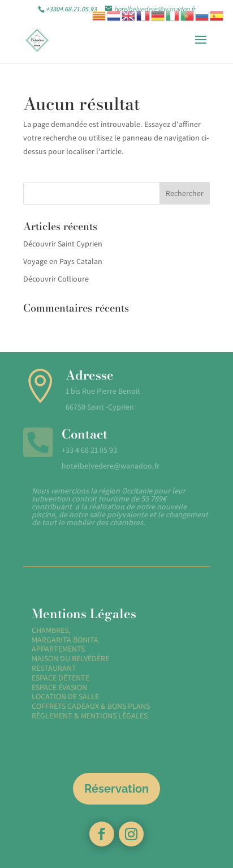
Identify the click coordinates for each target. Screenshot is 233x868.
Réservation (116, 789)
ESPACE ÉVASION (59, 687)
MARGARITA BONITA (65, 640)
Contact (85, 434)
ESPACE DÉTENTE (61, 678)
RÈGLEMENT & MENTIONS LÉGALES (90, 716)
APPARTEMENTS (58, 649)
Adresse (90, 375)
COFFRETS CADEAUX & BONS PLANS (91, 706)
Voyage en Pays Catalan (63, 261)
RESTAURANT (54, 668)
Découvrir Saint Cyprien (63, 244)
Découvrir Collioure (56, 279)
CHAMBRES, (51, 630)
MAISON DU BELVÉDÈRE (70, 658)
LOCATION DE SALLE (65, 696)
